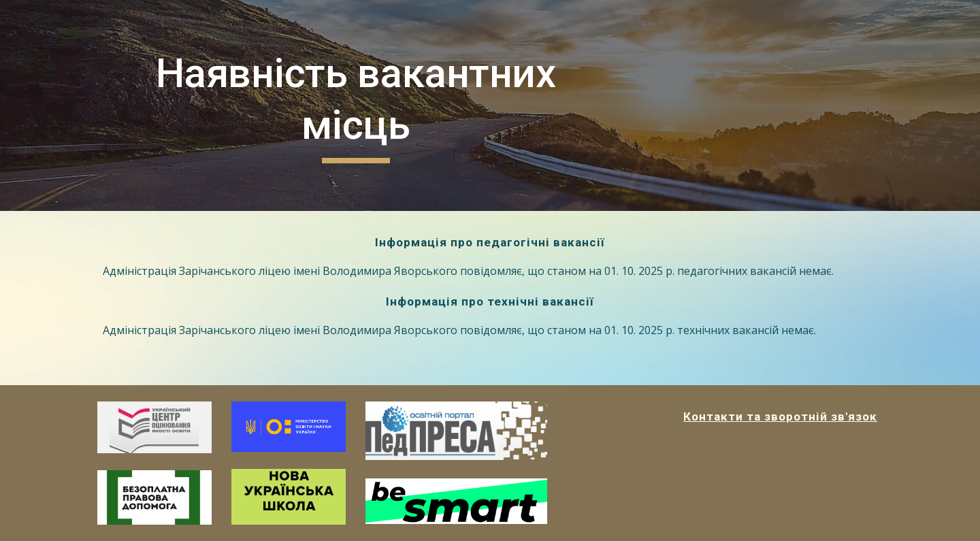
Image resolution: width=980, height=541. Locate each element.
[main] (356, 105)
